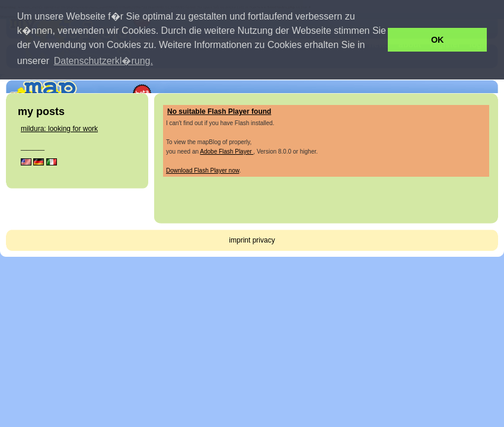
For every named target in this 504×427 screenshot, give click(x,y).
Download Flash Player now (202, 171)
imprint (240, 240)
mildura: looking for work (59, 129)
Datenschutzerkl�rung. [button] (103, 61)
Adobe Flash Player (227, 152)
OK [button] (438, 40)
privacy (264, 240)
